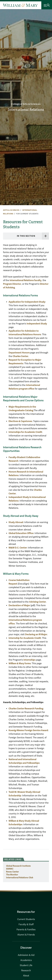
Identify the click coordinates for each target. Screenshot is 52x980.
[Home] (20, 5)
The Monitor (12, 875)
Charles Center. (21, 356)
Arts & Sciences (11, 210)
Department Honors (19, 353)
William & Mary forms (20, 663)
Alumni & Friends (26, 935)
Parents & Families (26, 930)
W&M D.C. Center (18, 548)
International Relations (26, 110)
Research (26, 971)
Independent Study (37, 324)
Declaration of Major (19, 605)
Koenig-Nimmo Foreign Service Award (28, 730)
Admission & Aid (26, 955)
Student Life (26, 965)
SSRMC (10, 869)
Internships (29, 660)
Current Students (26, 919)
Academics (26, 960)
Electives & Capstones (20, 421)
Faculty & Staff (26, 924)
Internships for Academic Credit (25, 432)
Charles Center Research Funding (26, 709)
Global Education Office (21, 533)
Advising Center (38, 602)
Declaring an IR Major (36, 634)
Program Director (12, 284)
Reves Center (12, 872)
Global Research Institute (18, 866)
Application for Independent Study (27, 302)
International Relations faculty (26, 280)
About (26, 976)
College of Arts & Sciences (26, 104)
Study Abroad (16, 522)
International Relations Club (20, 878)
